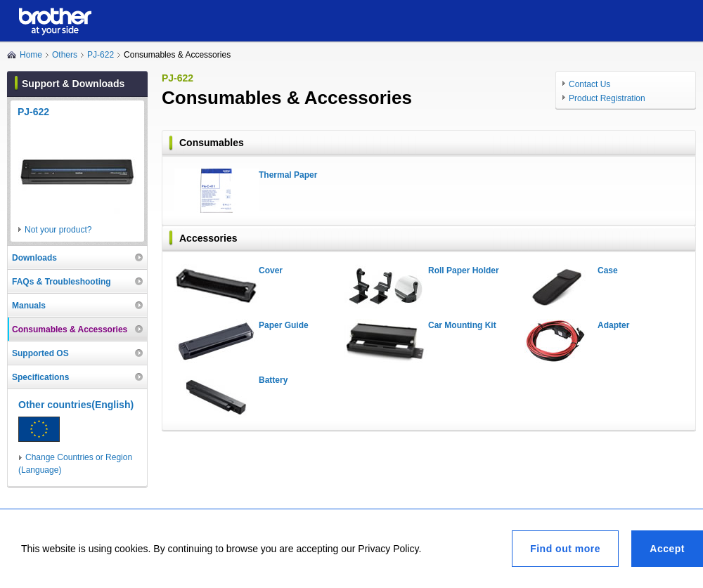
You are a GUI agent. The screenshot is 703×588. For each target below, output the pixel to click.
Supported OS (40, 353)
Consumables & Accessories (70, 329)
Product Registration (607, 98)
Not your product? (58, 230)
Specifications (40, 377)
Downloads (34, 258)
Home (31, 55)
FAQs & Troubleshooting (62, 282)
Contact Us (589, 84)
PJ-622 (101, 55)
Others (65, 55)
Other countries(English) (76, 405)
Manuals (29, 306)
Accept (667, 549)
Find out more (565, 549)
